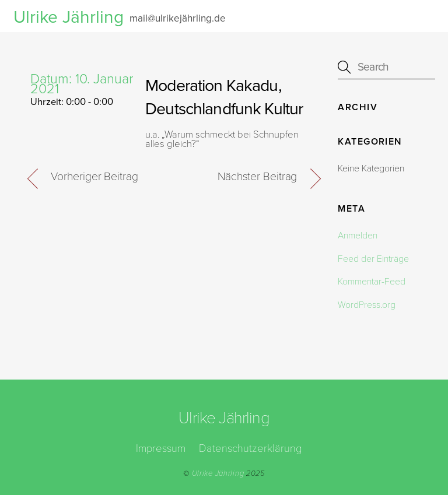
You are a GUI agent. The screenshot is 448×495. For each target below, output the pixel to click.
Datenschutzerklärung (250, 448)
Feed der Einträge (373, 259)
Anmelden (358, 236)
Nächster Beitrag (257, 177)
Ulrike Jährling (218, 473)
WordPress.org (367, 305)
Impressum (161, 448)
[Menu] (418, 16)
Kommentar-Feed (372, 282)
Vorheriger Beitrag (94, 177)
